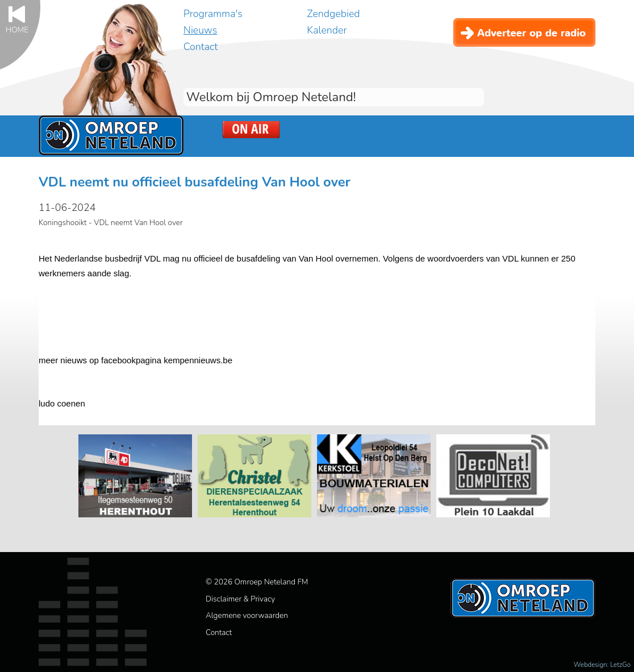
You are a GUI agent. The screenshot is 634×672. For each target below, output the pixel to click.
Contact (201, 47)
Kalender (327, 30)
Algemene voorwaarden (247, 615)
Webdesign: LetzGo (602, 665)
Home (17, 29)
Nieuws (200, 30)
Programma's (213, 14)
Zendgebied (333, 14)
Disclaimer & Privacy (240, 599)
